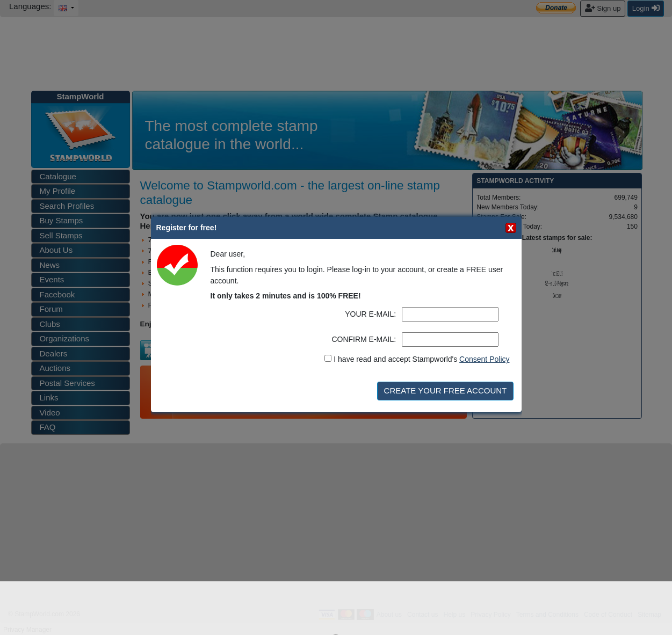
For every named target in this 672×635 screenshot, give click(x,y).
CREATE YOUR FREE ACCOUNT (446, 391)
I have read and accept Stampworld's (421, 359)
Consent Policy (484, 359)
